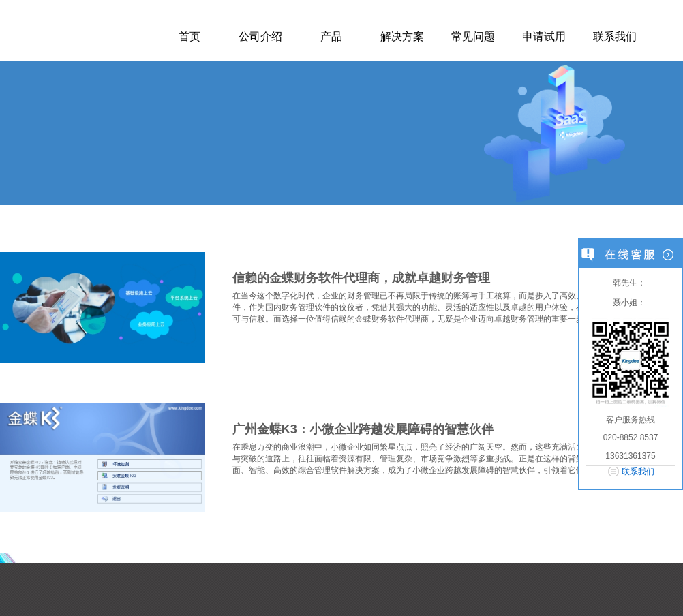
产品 (331, 36)
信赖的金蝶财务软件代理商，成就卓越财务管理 (361, 278)
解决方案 (402, 36)
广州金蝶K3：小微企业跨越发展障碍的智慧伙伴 (363, 429)
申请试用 (544, 36)
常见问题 (473, 36)
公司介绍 (260, 36)
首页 (189, 36)
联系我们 (615, 36)
